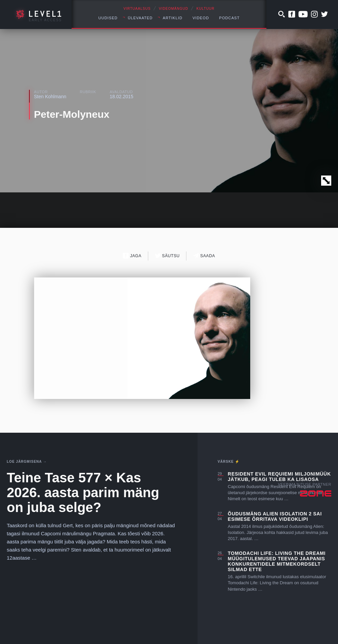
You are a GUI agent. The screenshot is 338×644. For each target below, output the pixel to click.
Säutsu (167, 256)
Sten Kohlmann (50, 97)
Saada (204, 256)
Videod (201, 18)
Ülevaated (140, 18)
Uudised (108, 18)
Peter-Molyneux (72, 114)
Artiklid (173, 18)
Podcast (229, 18)
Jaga (132, 256)
